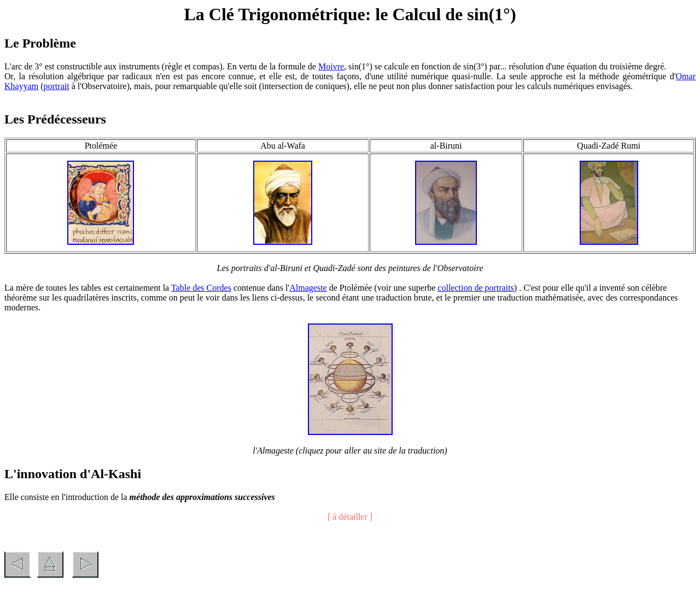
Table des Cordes (201, 288)
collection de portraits (476, 288)
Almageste (308, 288)
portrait (57, 86)
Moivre (331, 66)
